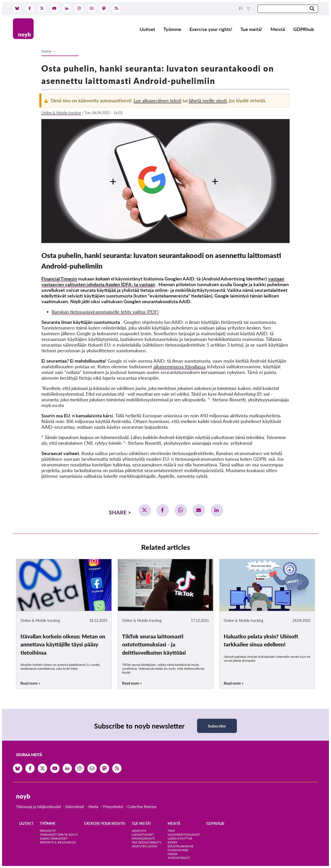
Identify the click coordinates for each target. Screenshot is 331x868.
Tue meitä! (251, 29)
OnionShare (178, 850)
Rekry (172, 842)
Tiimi (171, 831)
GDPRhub (304, 29)
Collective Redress (142, 807)
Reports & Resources (58, 842)
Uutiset (147, 29)
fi (241, 9)
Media (93, 807)
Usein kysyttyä (180, 838)
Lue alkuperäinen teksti (157, 100)
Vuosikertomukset (184, 835)
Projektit (48, 831)
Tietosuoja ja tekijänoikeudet (39, 807)
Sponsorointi (143, 838)
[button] (145, 510)
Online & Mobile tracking (61, 113)
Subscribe (217, 726)
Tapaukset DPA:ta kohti (59, 835)
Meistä (278, 29)
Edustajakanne (180, 846)
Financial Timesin (59, 279)
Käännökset (75, 807)
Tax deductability (146, 842)
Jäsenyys (139, 831)
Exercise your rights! (211, 29)
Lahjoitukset (143, 835)
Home (46, 51)
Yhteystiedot (113, 807)
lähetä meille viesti (208, 100)
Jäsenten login (144, 846)
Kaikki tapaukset (54, 838)
